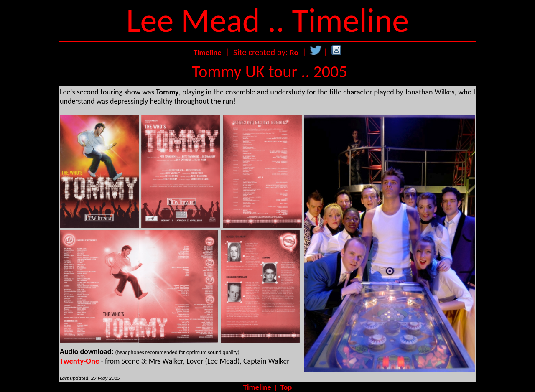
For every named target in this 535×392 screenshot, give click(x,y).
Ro (294, 52)
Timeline (208, 52)
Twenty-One (79, 361)
